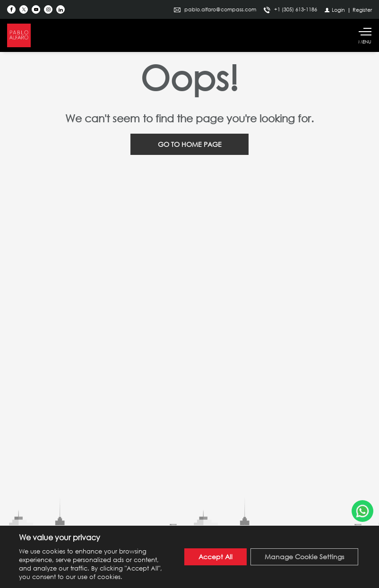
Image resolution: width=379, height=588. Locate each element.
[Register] (362, 10)
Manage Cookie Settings (304, 557)
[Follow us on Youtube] (36, 9)
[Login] (335, 10)
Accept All (215, 557)
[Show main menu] (365, 35)
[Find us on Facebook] (11, 9)
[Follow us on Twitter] (24, 9)
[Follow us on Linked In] (60, 9)
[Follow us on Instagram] (48, 9)
